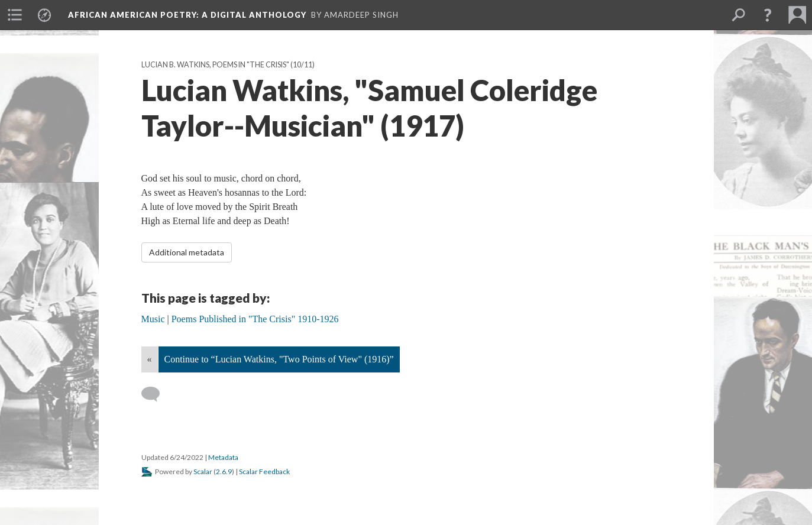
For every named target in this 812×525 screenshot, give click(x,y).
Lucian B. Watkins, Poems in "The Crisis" (215, 65)
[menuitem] (15, 15)
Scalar (203, 471)
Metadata (223, 457)
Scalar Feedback (264, 471)
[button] (768, 15)
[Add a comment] (156, 394)
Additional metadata (187, 252)
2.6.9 (224, 471)
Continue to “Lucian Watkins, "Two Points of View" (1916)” (279, 359)
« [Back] (150, 359)
